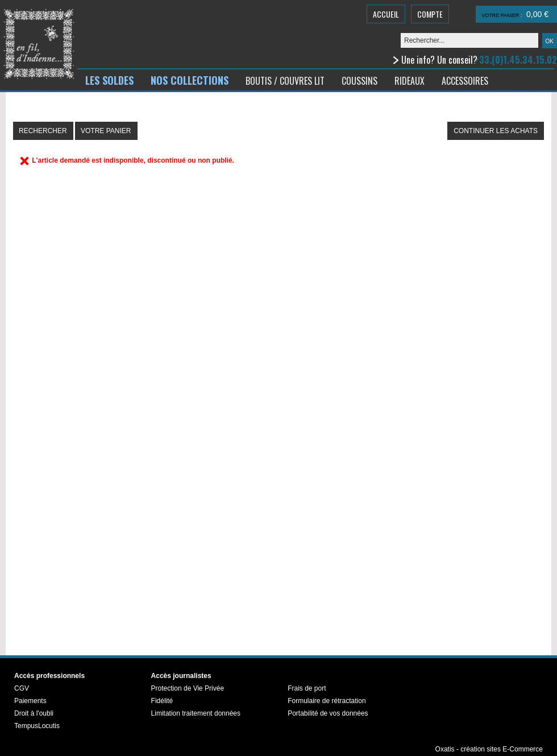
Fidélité (162, 701)
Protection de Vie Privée (188, 688)
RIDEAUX (410, 81)
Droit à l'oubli (34, 713)
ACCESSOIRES (465, 81)
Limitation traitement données (196, 713)
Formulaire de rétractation (327, 701)
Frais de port (307, 688)
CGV (22, 688)
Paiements (30, 701)
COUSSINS (359, 81)
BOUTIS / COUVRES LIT (285, 81)
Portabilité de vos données (328, 713)
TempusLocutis (37, 726)
